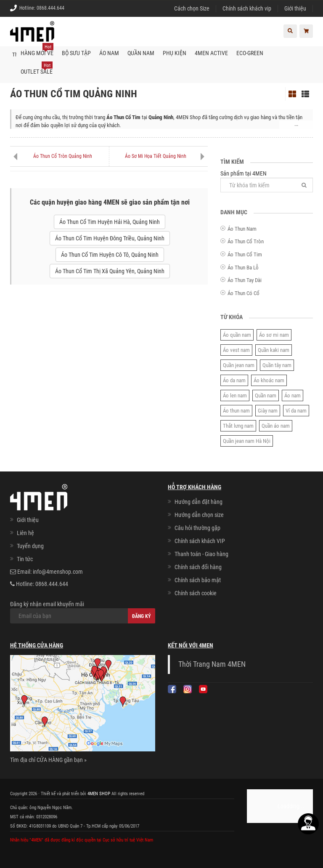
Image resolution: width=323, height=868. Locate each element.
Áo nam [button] (109, 53)
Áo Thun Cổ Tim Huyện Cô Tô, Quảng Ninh (110, 255)
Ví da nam (296, 411)
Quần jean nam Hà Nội (247, 441)
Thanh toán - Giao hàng (201, 554)
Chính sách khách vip (247, 8)
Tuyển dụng (30, 546)
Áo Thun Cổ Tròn (246, 241)
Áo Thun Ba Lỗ (243, 267)
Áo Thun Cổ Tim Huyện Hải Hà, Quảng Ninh (110, 222)
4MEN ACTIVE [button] (211, 53)
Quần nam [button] (141, 53)
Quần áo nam (276, 426)
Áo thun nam (236, 411)
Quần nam (266, 395)
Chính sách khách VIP (200, 541)
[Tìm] (304, 185)
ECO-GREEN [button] (250, 53)
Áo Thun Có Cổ (244, 293)
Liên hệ (25, 533)
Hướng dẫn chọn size (199, 515)
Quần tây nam (277, 365)
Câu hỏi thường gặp (197, 528)
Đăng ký (142, 616)
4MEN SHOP (99, 794)
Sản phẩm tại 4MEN (267, 181)
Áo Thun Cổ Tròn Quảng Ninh (63, 156)
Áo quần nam (237, 335)
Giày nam (268, 411)
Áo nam (293, 395)
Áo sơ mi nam (274, 335)
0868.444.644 (50, 8)
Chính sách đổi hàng (198, 567)
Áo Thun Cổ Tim (245, 254)
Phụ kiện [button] (175, 53)
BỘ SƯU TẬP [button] (76, 53)
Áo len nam (235, 395)
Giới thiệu (295, 8)
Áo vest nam (236, 350)
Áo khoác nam (269, 380)
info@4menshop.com (58, 572)
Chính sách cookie (196, 593)
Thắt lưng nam (238, 426)
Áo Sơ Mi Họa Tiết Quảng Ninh (156, 156)
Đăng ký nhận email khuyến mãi (83, 612)
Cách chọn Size (192, 8)
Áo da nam (234, 380)
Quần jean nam (239, 365)
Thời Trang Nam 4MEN (212, 664)
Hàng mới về (37, 50)
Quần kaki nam (274, 350)
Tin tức (25, 559)
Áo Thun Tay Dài (245, 280)
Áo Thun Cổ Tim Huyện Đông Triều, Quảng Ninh (110, 238)
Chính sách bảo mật (198, 580)
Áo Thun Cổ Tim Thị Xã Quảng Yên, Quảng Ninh (110, 271)
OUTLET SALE (37, 69)
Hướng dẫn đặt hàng (199, 502)
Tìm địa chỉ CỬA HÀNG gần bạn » (48, 760)
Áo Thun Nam (242, 229)
